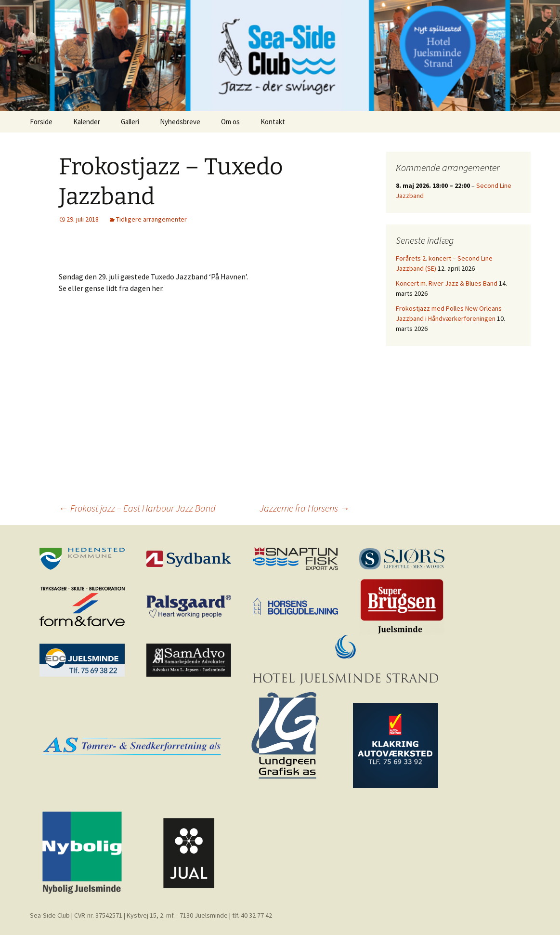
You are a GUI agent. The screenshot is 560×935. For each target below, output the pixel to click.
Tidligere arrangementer (151, 219)
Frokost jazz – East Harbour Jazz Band (137, 508)
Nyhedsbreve (180, 122)
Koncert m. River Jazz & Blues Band (447, 283)
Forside (41, 122)
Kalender (87, 122)
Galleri (130, 122)
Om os (230, 122)
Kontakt (273, 122)
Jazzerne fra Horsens (305, 508)
